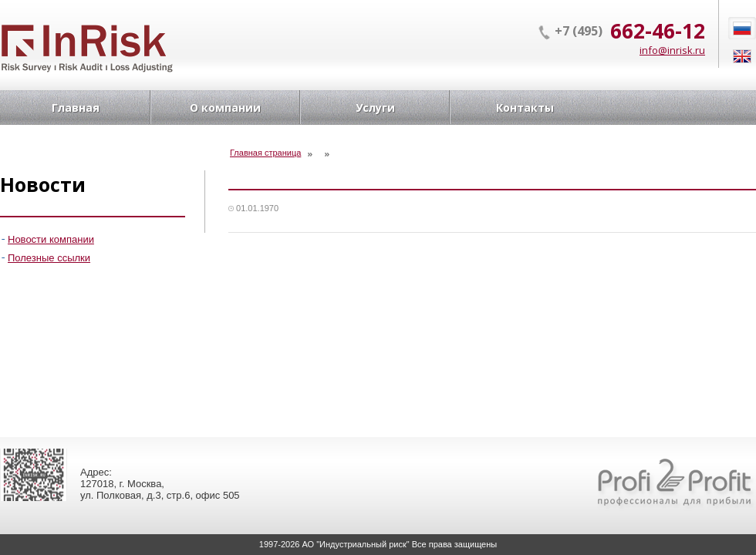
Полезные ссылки (49, 258)
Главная (76, 108)
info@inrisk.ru (672, 50)
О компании (225, 108)
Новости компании (51, 239)
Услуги (375, 108)
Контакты (525, 108)
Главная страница (265, 153)
